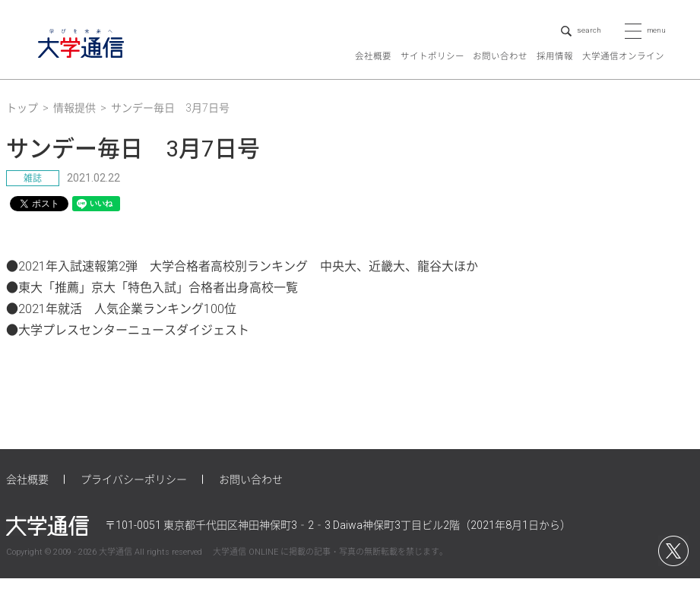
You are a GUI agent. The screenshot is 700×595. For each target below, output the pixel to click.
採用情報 (555, 73)
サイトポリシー (432, 73)
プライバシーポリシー (134, 495)
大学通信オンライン (623, 73)
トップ (22, 125)
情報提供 (74, 125)
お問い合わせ (500, 73)
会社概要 (373, 73)
